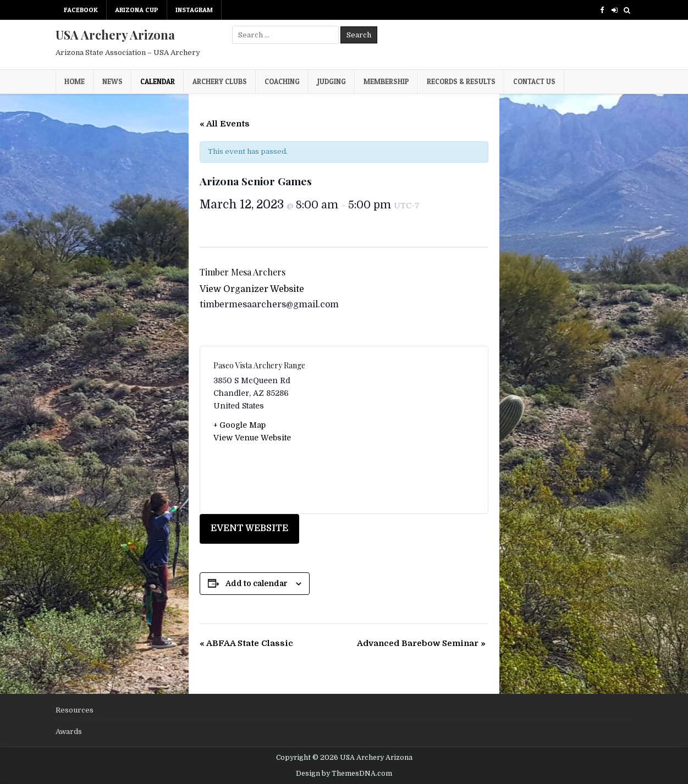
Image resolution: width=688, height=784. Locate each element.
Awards (69, 731)
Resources (75, 710)
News (112, 81)
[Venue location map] (410, 430)
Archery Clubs (220, 81)
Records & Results (461, 81)
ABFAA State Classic (246, 643)
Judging (332, 81)
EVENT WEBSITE (249, 528)
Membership (386, 81)
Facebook (81, 10)
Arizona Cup (137, 10)
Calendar (158, 81)
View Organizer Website (252, 289)
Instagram (194, 10)
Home (75, 81)
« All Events (225, 124)
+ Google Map (240, 425)
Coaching (282, 81)
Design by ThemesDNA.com (344, 774)
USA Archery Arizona (115, 35)
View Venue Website (252, 438)
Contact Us (534, 81)
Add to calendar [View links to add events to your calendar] (257, 583)
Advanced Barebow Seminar (421, 643)
